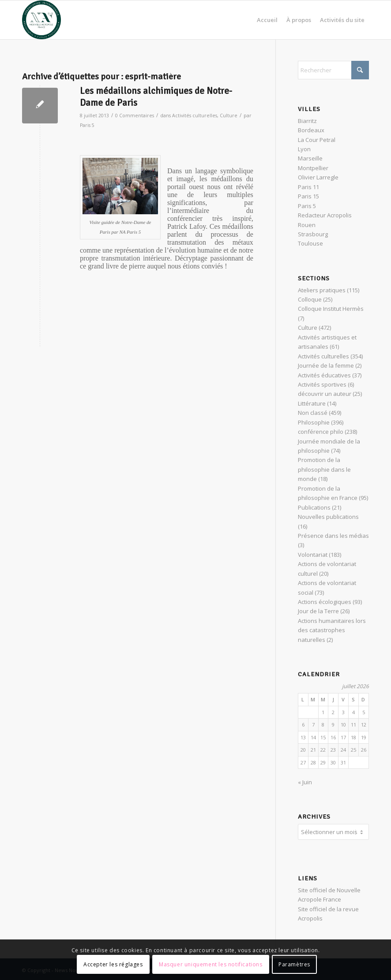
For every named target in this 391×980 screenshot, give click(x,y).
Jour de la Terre (318, 611)
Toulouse (310, 243)
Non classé (313, 413)
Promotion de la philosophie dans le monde (324, 469)
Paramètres (294, 964)
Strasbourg (313, 234)
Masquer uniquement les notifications (211, 964)
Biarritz (307, 121)
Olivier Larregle (318, 177)
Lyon (304, 149)
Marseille (310, 158)
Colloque (310, 299)
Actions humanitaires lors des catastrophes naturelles (332, 630)
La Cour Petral (317, 140)
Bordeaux (311, 130)
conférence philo (321, 432)
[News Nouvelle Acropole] (41, 20)
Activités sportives (322, 384)
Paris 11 (308, 187)
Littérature (312, 403)
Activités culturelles (195, 116)
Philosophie (314, 422)
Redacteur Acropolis (325, 215)
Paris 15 (308, 196)
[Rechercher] (333, 70)
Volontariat (313, 555)
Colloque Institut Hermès (331, 309)
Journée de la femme (326, 365)
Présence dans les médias (333, 536)
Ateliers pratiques (322, 290)
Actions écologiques (325, 602)
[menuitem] (267, 20)
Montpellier (313, 168)
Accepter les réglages (113, 964)
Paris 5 (87, 125)
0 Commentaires (135, 116)
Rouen (307, 225)
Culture (229, 116)
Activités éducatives (324, 375)
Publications (314, 507)
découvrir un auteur (325, 394)
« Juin (305, 782)
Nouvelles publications (328, 517)
